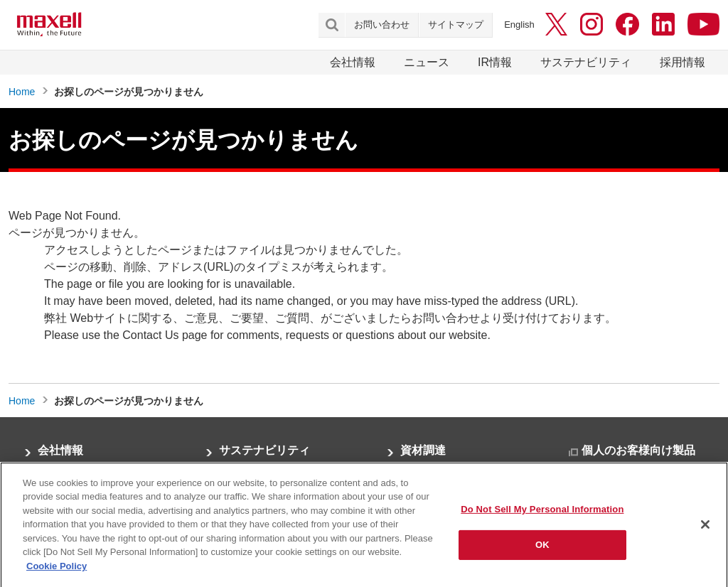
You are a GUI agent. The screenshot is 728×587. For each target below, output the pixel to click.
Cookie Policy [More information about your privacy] (57, 574)
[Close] (705, 532)
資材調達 (423, 450)
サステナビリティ (586, 62)
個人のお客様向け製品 (638, 450)
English (519, 25)
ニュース (427, 62)
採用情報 (682, 62)
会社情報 (353, 62)
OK (542, 553)
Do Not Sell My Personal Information (542, 516)
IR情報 (495, 62)
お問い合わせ (382, 25)
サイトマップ (456, 25)
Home (22, 92)
